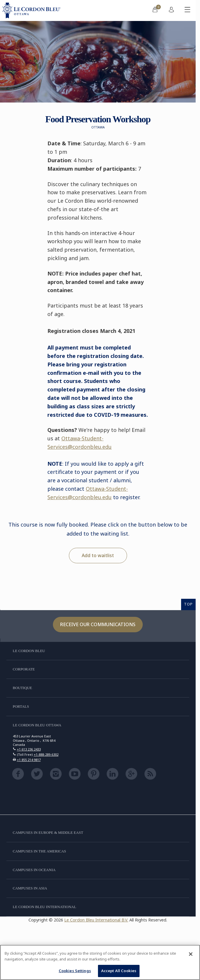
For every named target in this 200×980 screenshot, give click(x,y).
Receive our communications (98, 624)
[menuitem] (155, 10)
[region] (100, 962)
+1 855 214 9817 (29, 760)
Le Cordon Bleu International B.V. (96, 920)
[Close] (191, 954)
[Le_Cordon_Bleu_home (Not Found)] (33, 10)
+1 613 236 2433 (29, 749)
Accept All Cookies (119, 971)
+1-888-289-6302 (46, 754)
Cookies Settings (75, 971)
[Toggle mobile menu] (187, 10)
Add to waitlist (98, 555)
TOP (188, 604)
